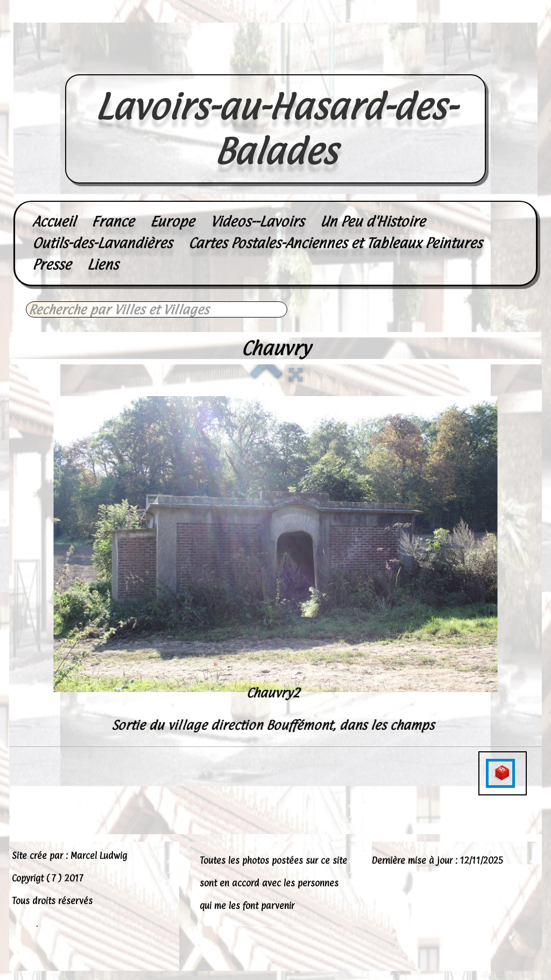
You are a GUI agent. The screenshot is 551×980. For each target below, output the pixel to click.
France (113, 221)
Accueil (54, 221)
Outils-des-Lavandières (102, 243)
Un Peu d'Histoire (373, 221)
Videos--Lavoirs (257, 221)
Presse (52, 265)
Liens (103, 265)
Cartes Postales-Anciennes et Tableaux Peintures (335, 243)
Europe (172, 221)
